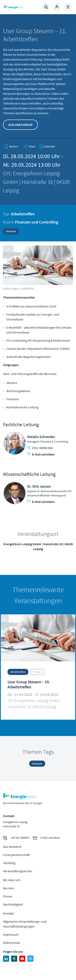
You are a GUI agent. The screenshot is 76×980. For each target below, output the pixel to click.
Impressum (11, 934)
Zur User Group (20, 125)
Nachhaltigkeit (13, 904)
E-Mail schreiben (41, 454)
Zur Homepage (21, 7)
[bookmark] (11, 146)
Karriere (9, 888)
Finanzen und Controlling (37, 222)
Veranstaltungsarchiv (17, 871)
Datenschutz (12, 943)
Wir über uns (12, 880)
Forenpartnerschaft (16, 855)
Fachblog (9, 863)
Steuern (11, 231)
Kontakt (8, 913)
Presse (8, 896)
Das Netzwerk (12, 847)
